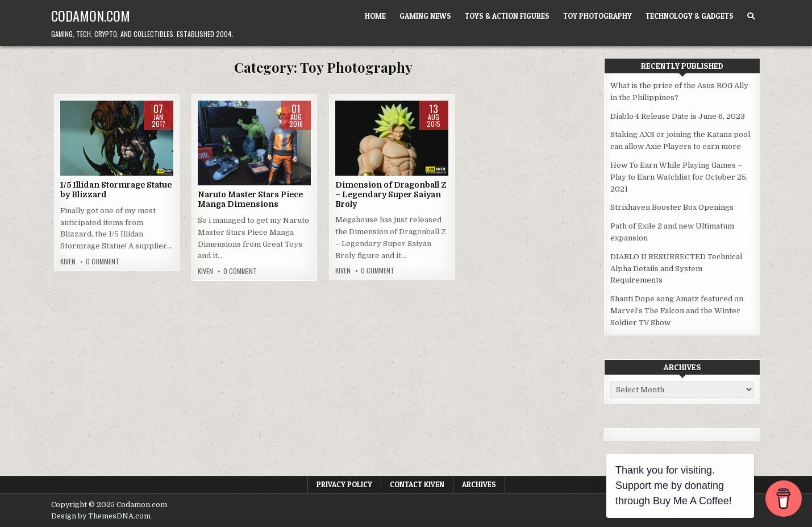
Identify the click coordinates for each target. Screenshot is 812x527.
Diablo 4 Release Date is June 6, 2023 (678, 116)
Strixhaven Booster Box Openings (672, 207)
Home (375, 16)
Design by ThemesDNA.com (101, 516)
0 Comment (103, 262)
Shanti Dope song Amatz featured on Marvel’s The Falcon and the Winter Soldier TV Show (677, 311)
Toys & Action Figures (507, 16)
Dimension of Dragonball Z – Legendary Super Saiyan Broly (391, 194)
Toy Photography (597, 16)
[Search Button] (751, 16)
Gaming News (425, 16)
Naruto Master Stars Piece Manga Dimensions (250, 199)
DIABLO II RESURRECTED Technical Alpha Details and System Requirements (676, 269)
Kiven (68, 262)
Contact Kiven (417, 484)
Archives (479, 484)
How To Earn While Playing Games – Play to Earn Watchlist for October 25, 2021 (679, 177)
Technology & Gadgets (690, 16)
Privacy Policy (344, 484)
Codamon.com (91, 15)
